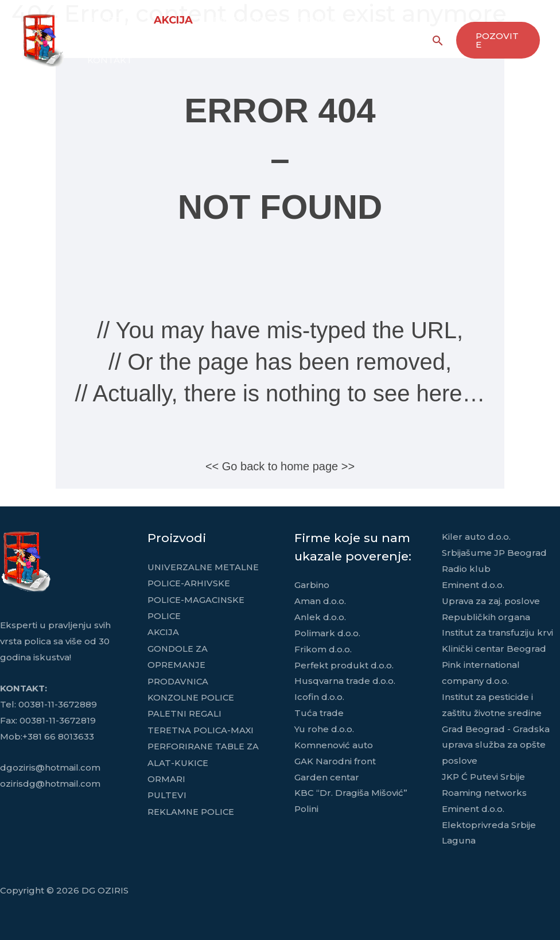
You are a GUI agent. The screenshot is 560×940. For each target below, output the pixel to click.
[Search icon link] (436, 40)
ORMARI (166, 775)
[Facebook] (411, 41)
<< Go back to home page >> (280, 466)
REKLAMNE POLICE (191, 807)
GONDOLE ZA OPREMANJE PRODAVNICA (179, 663)
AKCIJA (170, 20)
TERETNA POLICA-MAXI (201, 727)
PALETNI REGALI (185, 711)
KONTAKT (109, 60)
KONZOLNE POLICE (192, 695)
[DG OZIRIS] (43, 39)
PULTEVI (167, 791)
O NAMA (310, 20)
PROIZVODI (236, 20)
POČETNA (109, 20)
